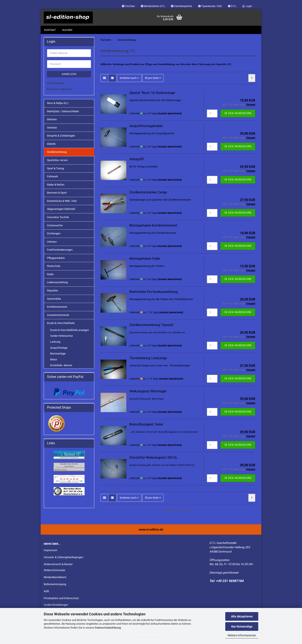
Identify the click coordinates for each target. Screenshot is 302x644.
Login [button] (247, 6)
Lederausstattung (57, 286)
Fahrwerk (52, 181)
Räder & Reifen (56, 189)
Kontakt (50, 30)
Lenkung (55, 346)
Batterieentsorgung (55, 588)
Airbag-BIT (137, 163)
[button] (104, 82)
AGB (46, 595)
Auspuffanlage (59, 352)
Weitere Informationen (242, 635)
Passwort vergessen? (60, 93)
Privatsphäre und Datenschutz (61, 602)
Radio (50, 278)
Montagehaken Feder (145, 263)
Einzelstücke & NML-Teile (62, 205)
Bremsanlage (58, 358)
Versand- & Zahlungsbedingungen (63, 561)
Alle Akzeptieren (242, 616)
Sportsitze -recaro (57, 164)
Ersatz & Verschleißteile (61, 327)
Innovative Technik (58, 221)
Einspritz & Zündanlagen (61, 140)
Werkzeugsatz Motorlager (148, 395)
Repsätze (52, 295)
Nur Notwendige (242, 626)
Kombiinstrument (57, 311)
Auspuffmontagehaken (146, 130)
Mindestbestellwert (55, 581)
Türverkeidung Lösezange (148, 362)
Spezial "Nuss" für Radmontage (152, 97)
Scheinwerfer (55, 229)
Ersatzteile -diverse (61, 369)
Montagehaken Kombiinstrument (153, 230)
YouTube (128, 6)
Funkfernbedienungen (60, 254)
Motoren (52, 123)
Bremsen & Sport (57, 197)
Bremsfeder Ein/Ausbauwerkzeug (154, 296)
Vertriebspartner (182, 6)
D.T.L (232, 6)
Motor (54, 364)
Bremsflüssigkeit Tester (146, 428)
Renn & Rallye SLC (58, 107)
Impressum (50, 554)
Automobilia (54, 303)
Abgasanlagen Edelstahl (61, 213)
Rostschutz (54, 270)
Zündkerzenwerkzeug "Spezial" (152, 329)
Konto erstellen (56, 87)
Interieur (52, 246)
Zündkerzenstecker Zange (148, 196)
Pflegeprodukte (56, 262)
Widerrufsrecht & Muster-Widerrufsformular (58, 571)
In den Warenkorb (238, 117)
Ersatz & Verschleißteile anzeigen (70, 334)
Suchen (67, 30)
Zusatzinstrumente (58, 319)
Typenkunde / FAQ (210, 6)
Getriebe (52, 132)
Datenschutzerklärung (108, 628)
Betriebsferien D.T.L (153, 6)
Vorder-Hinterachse (61, 340)
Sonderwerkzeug (57, 156)
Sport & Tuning (55, 172)
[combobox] (129, 82)
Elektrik (51, 148)
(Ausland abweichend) (169, 117)
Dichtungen (54, 238)
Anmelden (69, 78)
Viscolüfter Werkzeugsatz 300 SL (153, 462)
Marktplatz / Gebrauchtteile (63, 115)
